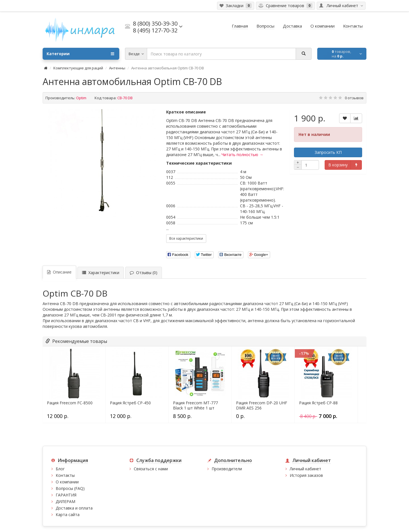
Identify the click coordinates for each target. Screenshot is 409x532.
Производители (227, 469)
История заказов (306, 475)
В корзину (338, 165)
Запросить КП (328, 152)
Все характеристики (186, 238)
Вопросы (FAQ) (70, 488)
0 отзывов (354, 98)
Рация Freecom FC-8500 (70, 403)
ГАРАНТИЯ (66, 495)
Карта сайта (68, 515)
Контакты (65, 475)
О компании (67, 482)
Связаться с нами (151, 469)
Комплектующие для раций (78, 68)
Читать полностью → (242, 155)
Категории (80, 54)
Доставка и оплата (74, 508)
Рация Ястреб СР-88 (318, 403)
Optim (81, 98)
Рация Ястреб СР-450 (130, 403)
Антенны (117, 68)
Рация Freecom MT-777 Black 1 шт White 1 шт (195, 405)
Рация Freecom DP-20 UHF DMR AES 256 (262, 405)
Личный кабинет (305, 469)
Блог (60, 469)
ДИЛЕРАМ (65, 501)
